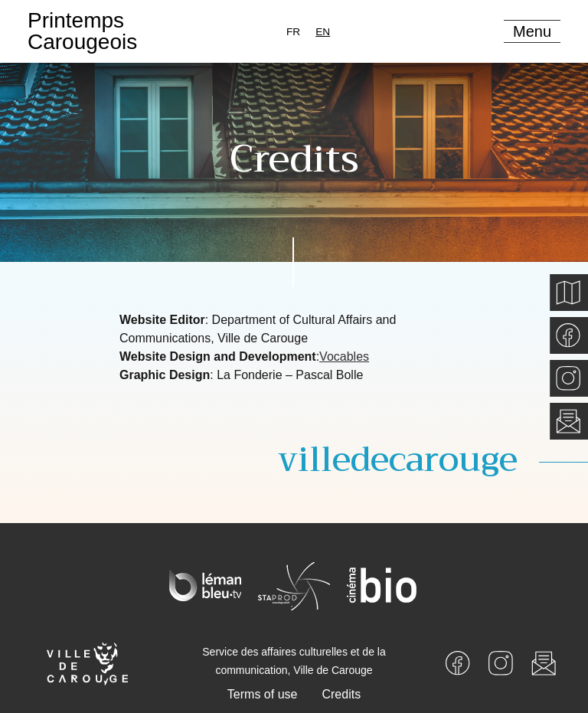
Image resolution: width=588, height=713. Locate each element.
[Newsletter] (544, 662)
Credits (341, 694)
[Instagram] (501, 662)
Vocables (344, 356)
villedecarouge (398, 460)
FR (293, 32)
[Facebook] (458, 662)
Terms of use (263, 694)
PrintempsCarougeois (82, 31)
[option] (293, 32)
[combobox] (323, 32)
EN (323, 32)
